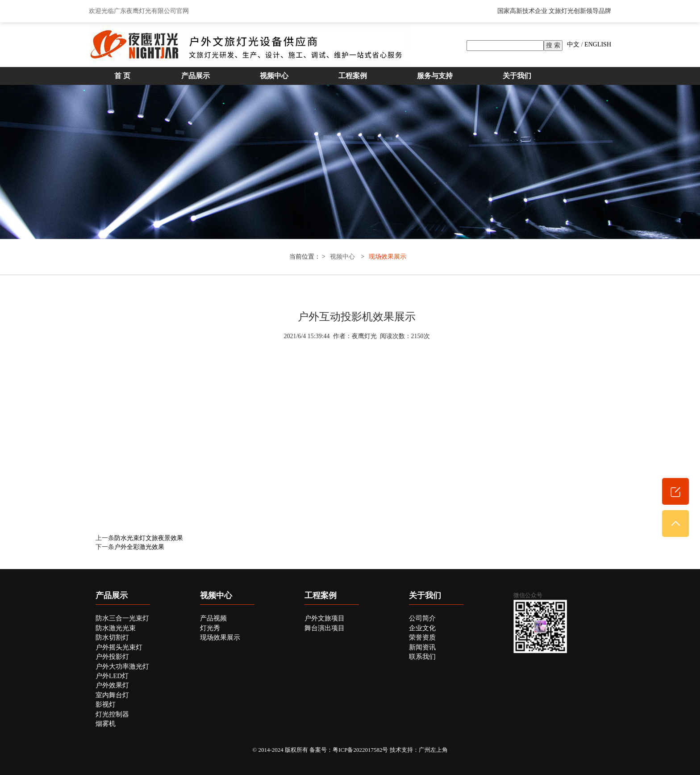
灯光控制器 (112, 714)
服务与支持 (435, 76)
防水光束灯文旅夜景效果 (149, 538)
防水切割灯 (112, 637)
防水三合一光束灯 (122, 618)
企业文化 (422, 628)
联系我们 (422, 657)
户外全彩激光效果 (139, 547)
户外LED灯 (112, 676)
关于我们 (517, 76)
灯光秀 (210, 628)
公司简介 (422, 618)
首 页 (122, 76)
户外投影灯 (112, 657)
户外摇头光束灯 (119, 647)
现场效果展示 (387, 257)
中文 (573, 44)
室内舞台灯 (112, 695)
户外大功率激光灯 (122, 666)
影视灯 (106, 704)
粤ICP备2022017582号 (360, 750)
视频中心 (274, 76)
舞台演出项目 (325, 628)
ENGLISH (598, 44)
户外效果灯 (112, 685)
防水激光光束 (116, 628)
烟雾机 (106, 724)
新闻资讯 (422, 647)
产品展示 (196, 76)
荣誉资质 (422, 637)
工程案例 (353, 76)
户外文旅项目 (325, 618)
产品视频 (213, 618)
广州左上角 (433, 750)
